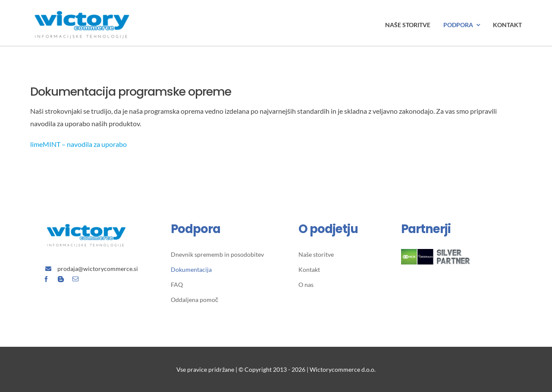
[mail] (75, 279)
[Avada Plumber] (82, 8)
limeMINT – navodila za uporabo (78, 144)
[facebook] (46, 279)
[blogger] (61, 279)
